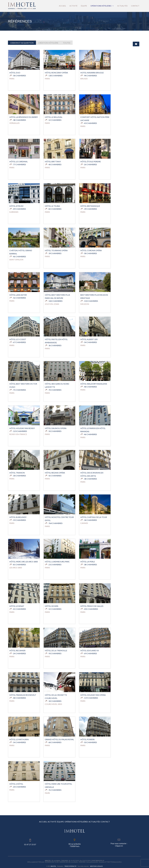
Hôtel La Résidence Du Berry (24, 116)
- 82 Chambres (53, 208)
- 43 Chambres (89, 122)
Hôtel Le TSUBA (52, 205)
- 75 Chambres (18, 389)
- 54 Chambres (89, 341)
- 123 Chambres (18, 430)
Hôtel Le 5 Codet (18, 338)
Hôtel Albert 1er (89, 338)
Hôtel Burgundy (18, 516)
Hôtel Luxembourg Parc (57, 560)
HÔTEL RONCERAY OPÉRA (56, 71)
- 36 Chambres (53, 344)
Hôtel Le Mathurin (19, 738)
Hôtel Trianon (17, 471)
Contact (135, 6)
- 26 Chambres (89, 163)
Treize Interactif (70, 865)
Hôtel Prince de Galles (92, 605)
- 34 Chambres (89, 519)
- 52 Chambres (53, 119)
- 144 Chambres (54, 300)
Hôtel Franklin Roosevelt (23, 694)
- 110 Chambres (89, 300)
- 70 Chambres (53, 389)
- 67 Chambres (18, 341)
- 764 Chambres (54, 522)
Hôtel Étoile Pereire (91, 160)
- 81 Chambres (18, 563)
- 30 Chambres (18, 474)
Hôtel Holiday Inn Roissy (22, 427)
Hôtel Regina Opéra (55, 471)
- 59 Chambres (18, 519)
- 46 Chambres (18, 255)
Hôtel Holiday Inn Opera (93, 694)
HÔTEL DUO (15, 71)
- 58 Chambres (18, 74)
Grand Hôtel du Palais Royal (59, 738)
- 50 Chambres (53, 430)
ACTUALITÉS (108, 821)
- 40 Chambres (53, 163)
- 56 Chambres (18, 297)
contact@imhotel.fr (98, 859)
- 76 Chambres (53, 789)
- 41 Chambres (18, 608)
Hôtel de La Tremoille (56, 649)
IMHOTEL (54, 865)
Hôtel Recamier (17, 649)
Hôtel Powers (87, 738)
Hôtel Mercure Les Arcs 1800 (24, 560)
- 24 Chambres (18, 652)
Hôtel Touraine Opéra (56, 249)
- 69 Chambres (89, 652)
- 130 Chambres (54, 74)
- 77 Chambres (18, 163)
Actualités (122, 6)
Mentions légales (96, 865)
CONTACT (128, 821)
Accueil (62, 6)
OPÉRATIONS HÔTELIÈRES (81, 821)
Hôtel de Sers (52, 605)
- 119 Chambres (89, 697)
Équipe (84, 6)
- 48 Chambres (89, 386)
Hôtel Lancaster (18, 294)
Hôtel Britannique (90, 205)
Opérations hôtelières (102, 6)
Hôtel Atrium (16, 205)
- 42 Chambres (53, 474)
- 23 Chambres (53, 563)
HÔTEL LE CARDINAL (19, 160)
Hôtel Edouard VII (90, 649)
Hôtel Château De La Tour (94, 516)
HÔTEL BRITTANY (53, 160)
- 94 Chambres (89, 74)
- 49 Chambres (18, 208)
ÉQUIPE (56, 821)
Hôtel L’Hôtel (16, 783)
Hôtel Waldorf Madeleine (94, 383)
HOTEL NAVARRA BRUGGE (92, 71)
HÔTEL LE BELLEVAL (54, 116)
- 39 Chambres (89, 208)
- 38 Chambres (18, 119)
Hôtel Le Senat (17, 605)
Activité (73, 6)
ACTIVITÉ (38, 821)
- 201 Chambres (89, 608)
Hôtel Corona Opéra (91, 249)
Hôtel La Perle (88, 560)
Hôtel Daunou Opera (56, 427)
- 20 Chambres (18, 786)
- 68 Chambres (53, 741)
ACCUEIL (20, 821)
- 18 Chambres (53, 700)
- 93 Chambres (53, 652)
